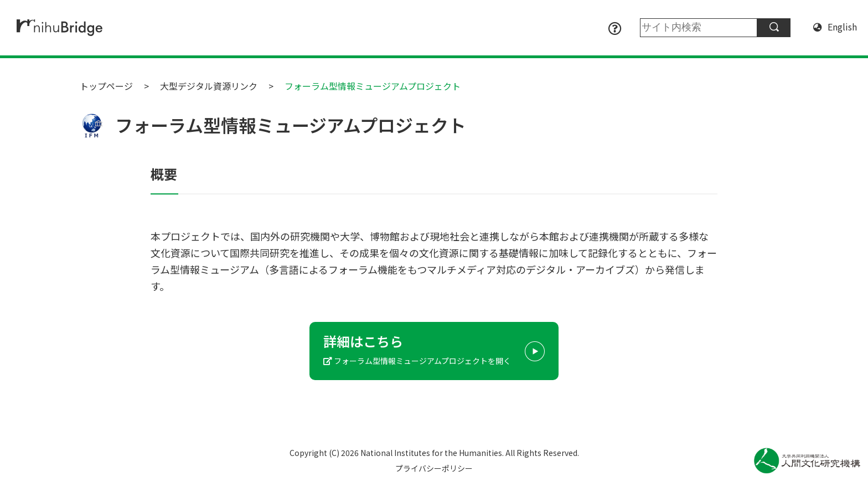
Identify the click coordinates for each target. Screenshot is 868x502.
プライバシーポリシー (434, 468)
